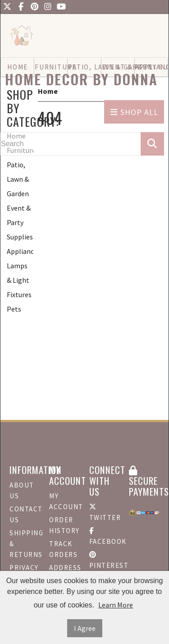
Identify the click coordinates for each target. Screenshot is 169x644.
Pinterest (105, 560)
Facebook (105, 536)
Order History (64, 525)
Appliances (20, 251)
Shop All (134, 112)
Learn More (116, 605)
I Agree (85, 628)
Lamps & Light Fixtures (19, 280)
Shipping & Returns (25, 544)
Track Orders (63, 549)
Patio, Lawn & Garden (18, 179)
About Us (22, 490)
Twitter (105, 513)
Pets (14, 309)
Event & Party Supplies (20, 222)
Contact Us (25, 514)
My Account (64, 501)
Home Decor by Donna (81, 79)
